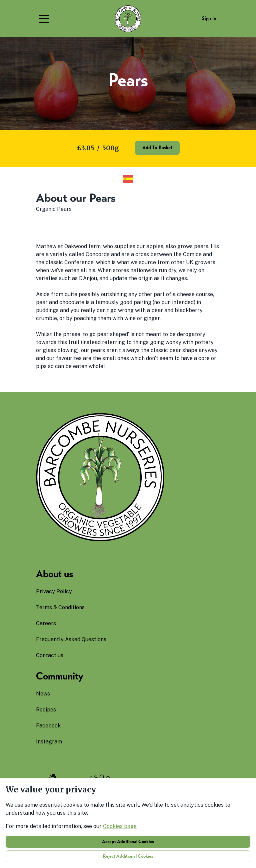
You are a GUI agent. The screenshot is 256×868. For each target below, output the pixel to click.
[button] (44, 19)
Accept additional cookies (128, 842)
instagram (49, 742)
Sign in (209, 18)
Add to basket (157, 148)
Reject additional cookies (128, 856)
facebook (48, 726)
